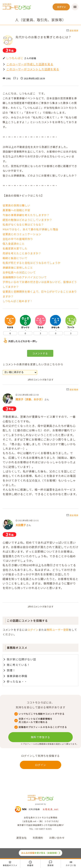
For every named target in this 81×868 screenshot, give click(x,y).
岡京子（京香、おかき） (30, 399)
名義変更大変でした (15, 248)
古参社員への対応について (19, 272)
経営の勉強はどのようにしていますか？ (27, 220)
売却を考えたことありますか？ (22, 253)
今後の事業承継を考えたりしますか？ (26, 215)
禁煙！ (11, 670)
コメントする (40, 353)
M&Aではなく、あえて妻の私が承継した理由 (30, 229)
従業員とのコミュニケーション (22, 234)
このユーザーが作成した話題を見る (30, 64)
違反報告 (72, 30)
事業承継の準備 (17, 676)
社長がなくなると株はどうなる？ (23, 224)
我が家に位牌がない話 (21, 659)
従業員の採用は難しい (16, 205)
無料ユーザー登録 (58, 630)
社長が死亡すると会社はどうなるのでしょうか (32, 263)
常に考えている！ (18, 665)
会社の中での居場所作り (18, 239)
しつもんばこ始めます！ (18, 301)
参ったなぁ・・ (17, 681)
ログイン (33, 630)
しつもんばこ (15, 58)
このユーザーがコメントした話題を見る (33, 69)
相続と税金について (15, 258)
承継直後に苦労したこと (18, 268)
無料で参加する (40, 737)
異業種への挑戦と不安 (16, 210)
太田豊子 (21, 525)
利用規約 (38, 838)
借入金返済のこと (14, 244)
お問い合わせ (57, 838)
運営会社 (22, 838)
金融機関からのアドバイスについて (25, 277)
